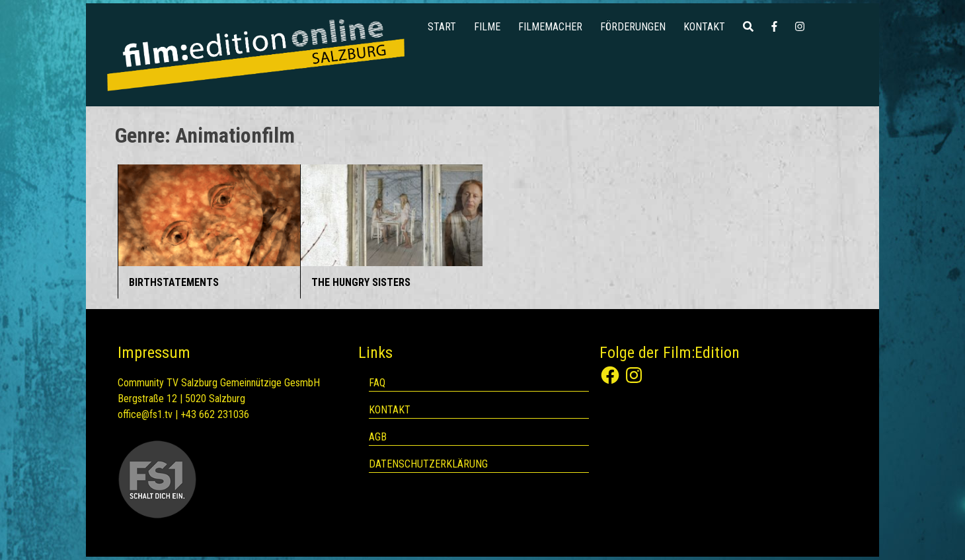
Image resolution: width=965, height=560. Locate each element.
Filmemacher (550, 27)
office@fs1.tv (145, 414)
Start (442, 27)
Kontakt (704, 27)
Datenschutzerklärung (428, 464)
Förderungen (633, 27)
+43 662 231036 (215, 414)
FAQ (377, 383)
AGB (378, 437)
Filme (487, 27)
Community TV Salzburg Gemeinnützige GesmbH (219, 383)
